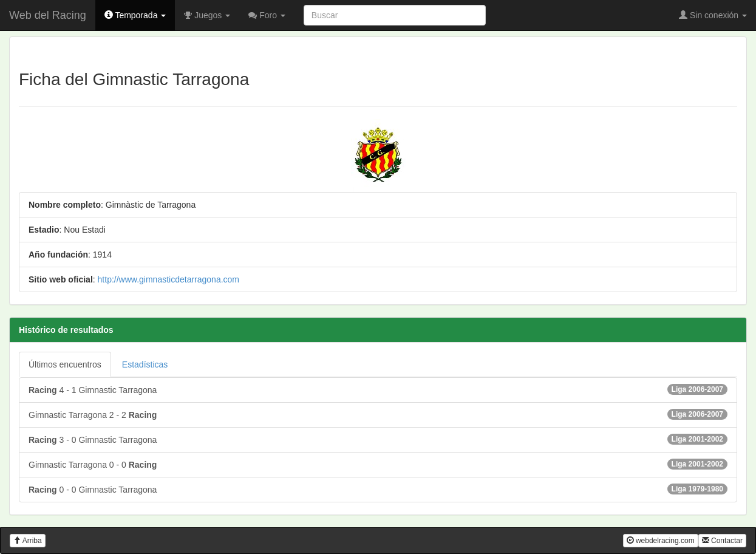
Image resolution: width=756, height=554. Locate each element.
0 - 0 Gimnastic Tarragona (378, 489)
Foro (267, 15)
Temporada (135, 15)
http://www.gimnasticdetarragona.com (169, 279)
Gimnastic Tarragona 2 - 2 (378, 414)
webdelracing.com (661, 541)
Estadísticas (145, 364)
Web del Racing (48, 15)
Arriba (28, 541)
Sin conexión (713, 15)
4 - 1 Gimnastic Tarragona (378, 389)
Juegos (207, 15)
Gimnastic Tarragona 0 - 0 (378, 464)
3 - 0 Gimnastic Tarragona (378, 439)
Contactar (722, 541)
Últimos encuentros (65, 364)
